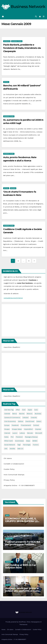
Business (13, 188)
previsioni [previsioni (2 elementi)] (19, 437)
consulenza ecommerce (13, 298)
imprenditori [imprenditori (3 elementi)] (28, 429)
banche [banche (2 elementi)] (22, 414)
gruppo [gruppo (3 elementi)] (7, 429)
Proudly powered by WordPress (16, 622)
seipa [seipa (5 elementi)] (28, 441)
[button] (36, 17)
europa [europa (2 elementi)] (7, 425)
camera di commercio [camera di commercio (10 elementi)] (12, 418)
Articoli (6, 82)
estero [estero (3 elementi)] (39, 421)
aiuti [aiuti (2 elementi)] (24, 410)
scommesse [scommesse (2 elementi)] (19, 441)
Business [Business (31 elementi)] (38, 414)
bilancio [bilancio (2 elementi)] (30, 414)
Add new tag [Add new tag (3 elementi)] (9, 410)
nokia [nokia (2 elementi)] (6, 437)
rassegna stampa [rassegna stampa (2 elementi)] (31, 437)
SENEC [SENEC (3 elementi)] (35, 441)
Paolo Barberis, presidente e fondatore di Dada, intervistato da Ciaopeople (22, 48)
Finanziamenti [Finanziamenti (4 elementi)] (26, 425)
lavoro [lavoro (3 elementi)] (15, 433)
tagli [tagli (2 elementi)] (19, 445)
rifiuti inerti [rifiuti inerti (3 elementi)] (9, 441)
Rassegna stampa (17, 41)
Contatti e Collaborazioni (14, 464)
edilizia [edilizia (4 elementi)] (21, 421)
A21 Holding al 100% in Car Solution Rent (21, 566)
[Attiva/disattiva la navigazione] (44, 17)
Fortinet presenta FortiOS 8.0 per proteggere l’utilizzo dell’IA (23, 544)
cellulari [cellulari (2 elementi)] (26, 418)
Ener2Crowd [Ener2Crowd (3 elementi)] (30, 421)
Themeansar (23, 625)
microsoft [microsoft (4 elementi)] (39, 433)
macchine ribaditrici (12, 347)
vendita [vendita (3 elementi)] (12, 449)
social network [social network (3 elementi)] (10, 445)
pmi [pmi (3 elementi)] (12, 437)
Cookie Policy (9, 469)
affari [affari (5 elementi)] (18, 410)
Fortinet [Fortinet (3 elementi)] (36, 425)
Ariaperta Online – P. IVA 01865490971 (19, 485)
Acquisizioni (9, 562)
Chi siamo (8, 458)
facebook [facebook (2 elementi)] (15, 425)
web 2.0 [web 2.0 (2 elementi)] (20, 449)
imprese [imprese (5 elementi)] (38, 429)
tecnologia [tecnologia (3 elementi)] (27, 445)
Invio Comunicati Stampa (14, 475)
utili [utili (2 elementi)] (6, 449)
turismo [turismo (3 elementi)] (36, 445)
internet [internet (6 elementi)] (7, 433)
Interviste (7, 41)
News (7, 515)
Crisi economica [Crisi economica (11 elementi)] (10, 421)
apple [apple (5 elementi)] (30, 410)
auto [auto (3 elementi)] (36, 410)
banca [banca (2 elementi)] (15, 414)
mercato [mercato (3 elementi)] (30, 433)
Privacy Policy (9, 480)
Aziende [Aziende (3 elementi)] (7, 414)
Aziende (8, 585)
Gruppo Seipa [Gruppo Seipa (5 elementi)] (17, 429)
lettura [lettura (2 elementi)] (22, 433)
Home (3, 630)
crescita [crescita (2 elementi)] (34, 418)
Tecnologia (9, 539)
